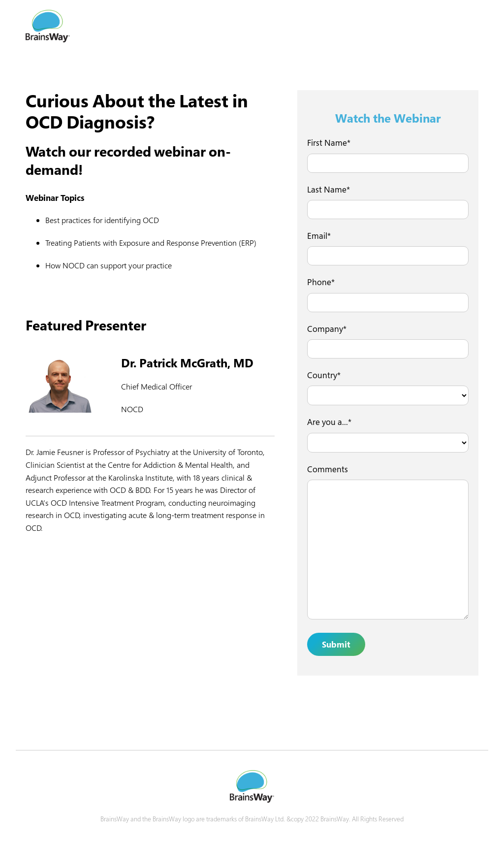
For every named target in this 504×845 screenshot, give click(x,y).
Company (325, 329)
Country (322, 375)
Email (317, 236)
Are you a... (328, 422)
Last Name (327, 189)
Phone (319, 282)
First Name (327, 143)
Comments (328, 469)
